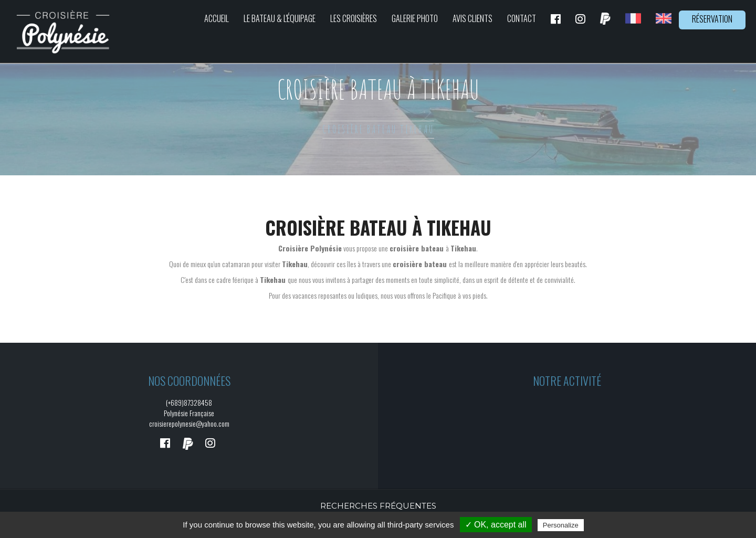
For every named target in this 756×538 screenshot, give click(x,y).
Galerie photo (415, 18)
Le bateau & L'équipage (280, 18)
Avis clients (472, 18)
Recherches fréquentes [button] (378, 506)
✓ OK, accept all (496, 525)
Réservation (712, 19)
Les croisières (354, 18)
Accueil (217, 18)
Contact (522, 18)
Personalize (561, 525)
